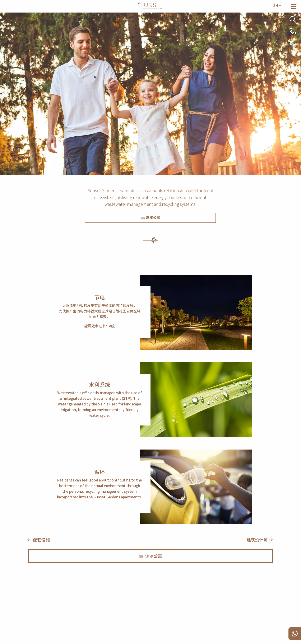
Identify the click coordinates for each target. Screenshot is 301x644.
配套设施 (41, 540)
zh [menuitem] (277, 5)
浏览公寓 (150, 217)
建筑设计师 (257, 540)
